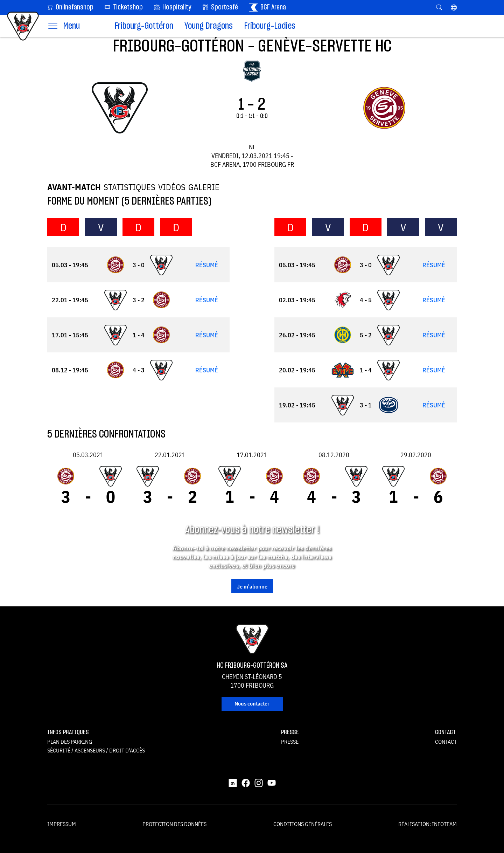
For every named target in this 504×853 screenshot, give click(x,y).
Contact (446, 742)
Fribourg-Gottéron (144, 26)
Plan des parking (70, 742)
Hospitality (173, 7)
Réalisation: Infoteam (428, 824)
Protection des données (174, 824)
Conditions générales (303, 824)
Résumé (207, 265)
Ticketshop (124, 7)
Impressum (62, 824)
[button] (454, 7)
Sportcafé (220, 7)
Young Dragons (209, 26)
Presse (290, 742)
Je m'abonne (252, 586)
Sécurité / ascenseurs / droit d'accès (96, 750)
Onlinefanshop (70, 7)
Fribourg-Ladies (270, 26)
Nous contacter (252, 703)
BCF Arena (268, 7)
